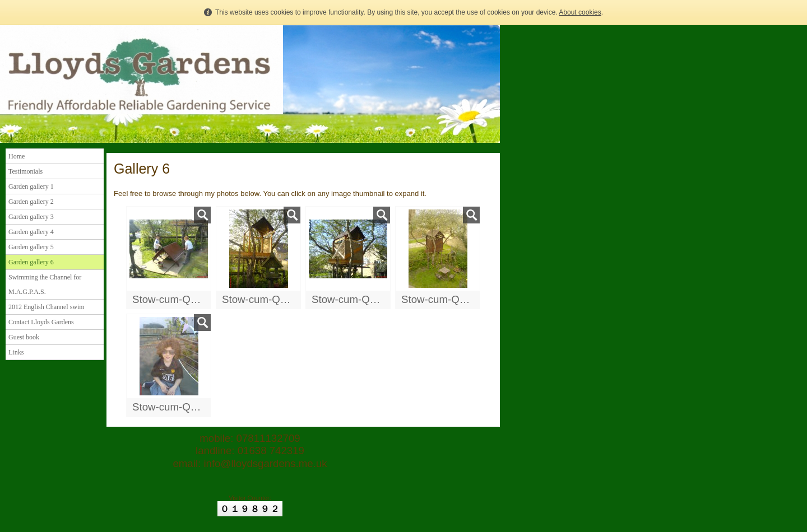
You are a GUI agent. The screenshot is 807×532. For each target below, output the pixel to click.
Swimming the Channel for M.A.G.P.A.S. (45, 284)
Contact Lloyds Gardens (41, 322)
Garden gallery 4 (31, 232)
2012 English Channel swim (47, 307)
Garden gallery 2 (31, 202)
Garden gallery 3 (31, 217)
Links (16, 352)
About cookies (580, 12)
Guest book (24, 337)
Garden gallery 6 (31, 262)
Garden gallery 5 (31, 247)
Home (17, 156)
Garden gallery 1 (31, 186)
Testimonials (25, 171)
